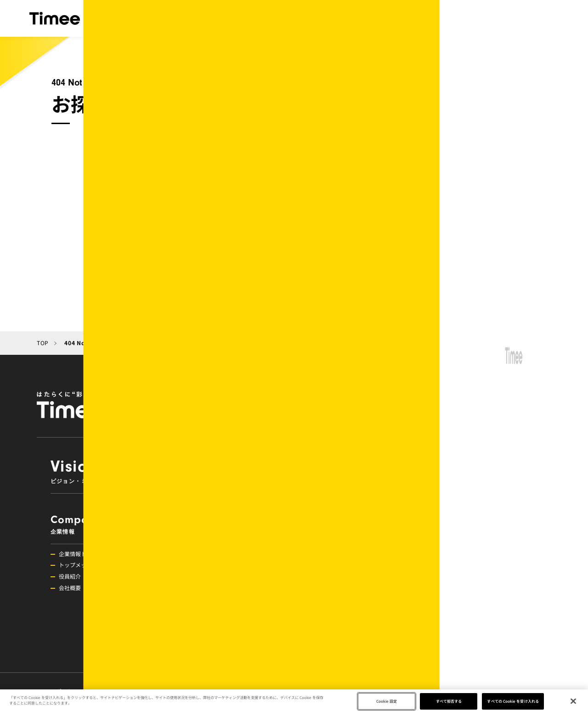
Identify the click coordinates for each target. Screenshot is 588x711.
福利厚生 (450, 588)
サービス (247, 18)
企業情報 (294, 18)
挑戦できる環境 (458, 565)
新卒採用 (450, 622)
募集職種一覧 (456, 645)
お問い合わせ (432, 691)
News (353, 524)
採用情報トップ (458, 554)
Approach (226, 524)
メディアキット (373, 691)
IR (430, 18)
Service (416, 471)
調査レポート (329, 622)
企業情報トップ (78, 554)
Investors (226, 563)
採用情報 (527, 18)
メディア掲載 (329, 611)
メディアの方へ (305, 691)
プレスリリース (332, 599)
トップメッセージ (81, 565)
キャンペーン (329, 565)
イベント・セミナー (337, 576)
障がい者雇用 (456, 634)
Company (99, 524)
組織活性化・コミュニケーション (481, 576)
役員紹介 (70, 576)
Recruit (480, 524)
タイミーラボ (156, 691)
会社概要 (70, 588)
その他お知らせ (332, 588)
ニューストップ (332, 554)
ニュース (485, 18)
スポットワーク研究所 (83, 691)
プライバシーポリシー (229, 691)
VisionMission (163, 471)
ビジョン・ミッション (177, 18)
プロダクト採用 (458, 611)
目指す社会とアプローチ (368, 18)
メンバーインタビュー (467, 599)
